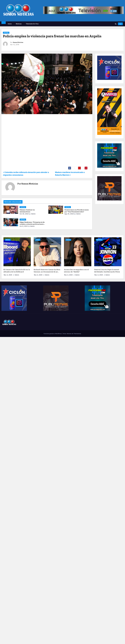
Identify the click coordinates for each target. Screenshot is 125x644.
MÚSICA (8, 240)
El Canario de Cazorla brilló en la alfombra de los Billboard (17, 271)
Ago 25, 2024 (69, 214)
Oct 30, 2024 (24, 214)
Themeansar (77, 334)
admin (32, 214)
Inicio (10, 24)
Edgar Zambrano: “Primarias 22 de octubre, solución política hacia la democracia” (32, 224)
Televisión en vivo (32, 24)
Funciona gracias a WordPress (53, 334)
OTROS (38, 240)
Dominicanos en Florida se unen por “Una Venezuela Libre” (77, 211)
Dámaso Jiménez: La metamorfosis (27, 211)
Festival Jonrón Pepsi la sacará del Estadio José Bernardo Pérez (107, 271)
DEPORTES (99, 240)
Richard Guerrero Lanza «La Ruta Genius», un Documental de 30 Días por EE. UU (47, 272)
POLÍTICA (6, 33)
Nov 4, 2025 (8, 275)
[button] (116, 24)
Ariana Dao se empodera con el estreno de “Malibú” (76, 271)
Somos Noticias (18, 42)
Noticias (19, 24)
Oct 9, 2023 (24, 226)
